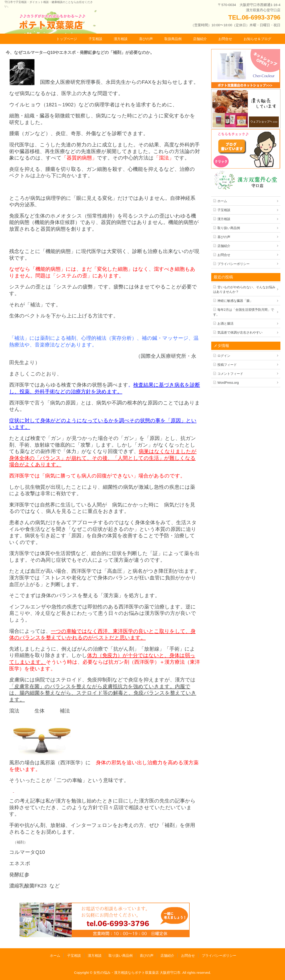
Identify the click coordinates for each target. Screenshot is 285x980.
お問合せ (225, 39)
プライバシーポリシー (234, 264)
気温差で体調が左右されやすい (240, 332)
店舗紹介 (200, 39)
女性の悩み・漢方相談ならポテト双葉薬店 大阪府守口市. (137, 973)
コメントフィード (230, 374)
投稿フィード (227, 365)
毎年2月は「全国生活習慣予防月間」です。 (244, 312)
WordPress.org (228, 383)
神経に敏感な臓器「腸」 (235, 301)
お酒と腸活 (225, 323)
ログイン (224, 356)
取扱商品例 (173, 39)
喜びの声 (146, 39)
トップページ (67, 39)
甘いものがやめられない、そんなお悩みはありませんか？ (244, 289)
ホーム (222, 201)
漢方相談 (121, 39)
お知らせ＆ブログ (257, 39)
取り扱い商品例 (229, 228)
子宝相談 (95, 39)
